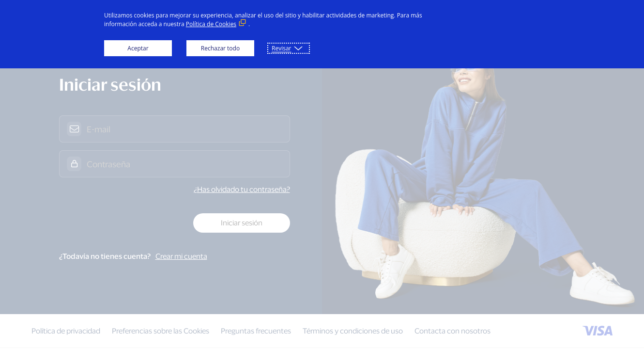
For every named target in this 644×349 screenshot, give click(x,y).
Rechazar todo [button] (220, 48)
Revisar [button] (281, 48)
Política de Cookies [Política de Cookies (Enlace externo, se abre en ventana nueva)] (211, 24)
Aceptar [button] (138, 48)
